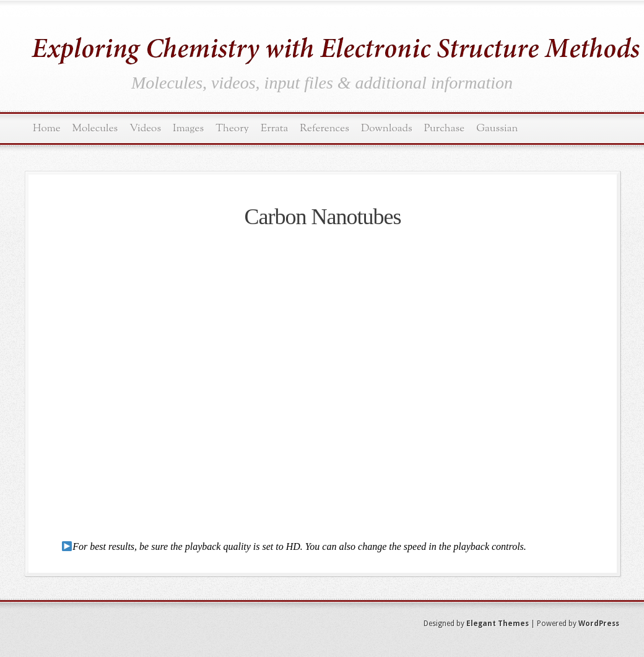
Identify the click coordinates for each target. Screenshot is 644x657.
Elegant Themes (498, 624)
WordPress (599, 624)
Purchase (445, 128)
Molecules (95, 128)
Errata (274, 128)
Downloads (387, 128)
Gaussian (497, 128)
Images (188, 128)
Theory (232, 128)
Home (47, 128)
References (324, 128)
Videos (145, 128)
